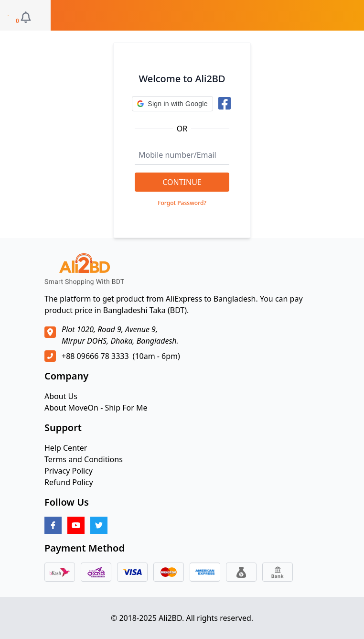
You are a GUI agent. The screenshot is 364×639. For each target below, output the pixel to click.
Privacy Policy (69, 471)
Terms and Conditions (84, 459)
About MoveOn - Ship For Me (96, 408)
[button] (172, 104)
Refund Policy (69, 482)
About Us (61, 396)
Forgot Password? (182, 203)
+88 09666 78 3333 (95, 356)
